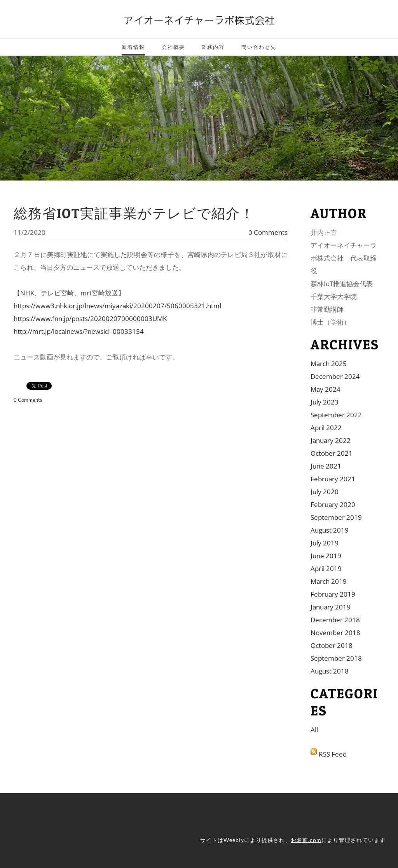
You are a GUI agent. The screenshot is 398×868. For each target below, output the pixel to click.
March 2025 (329, 364)
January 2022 (331, 440)
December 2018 (335, 620)
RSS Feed (333, 754)
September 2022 (336, 415)
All (314, 730)
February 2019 (333, 594)
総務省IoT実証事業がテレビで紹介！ (134, 213)
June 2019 (326, 556)
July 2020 (325, 492)
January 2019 (331, 607)
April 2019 (326, 569)
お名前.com (306, 840)
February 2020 (333, 504)
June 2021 (326, 466)
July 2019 (325, 543)
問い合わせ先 (259, 47)
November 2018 (335, 633)
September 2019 (336, 517)
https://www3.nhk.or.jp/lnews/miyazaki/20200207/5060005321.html (117, 306)
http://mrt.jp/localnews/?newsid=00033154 (79, 331)
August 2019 (330, 530)
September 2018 (336, 658)
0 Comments (268, 232)
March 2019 (329, 581)
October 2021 (332, 453)
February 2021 (333, 479)
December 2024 (335, 376)
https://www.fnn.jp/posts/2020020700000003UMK (90, 319)
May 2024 (326, 389)
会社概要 (173, 47)
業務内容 (213, 47)
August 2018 (330, 671)
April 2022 (326, 428)
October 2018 (332, 645)
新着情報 (133, 47)
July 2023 (325, 402)
